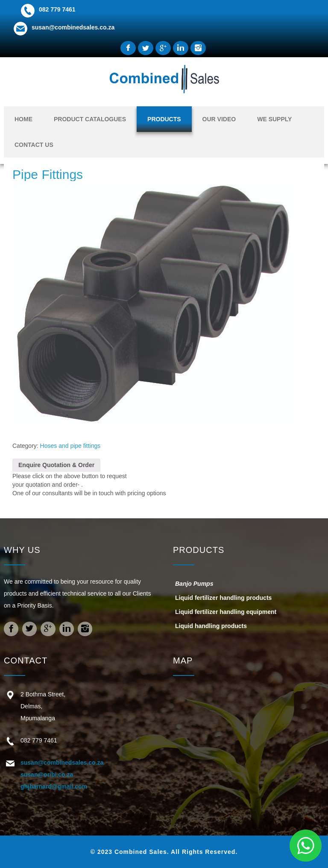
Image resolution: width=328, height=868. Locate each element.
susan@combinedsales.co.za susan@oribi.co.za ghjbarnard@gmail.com (62, 774)
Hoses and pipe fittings (70, 446)
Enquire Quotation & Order (56, 465)
